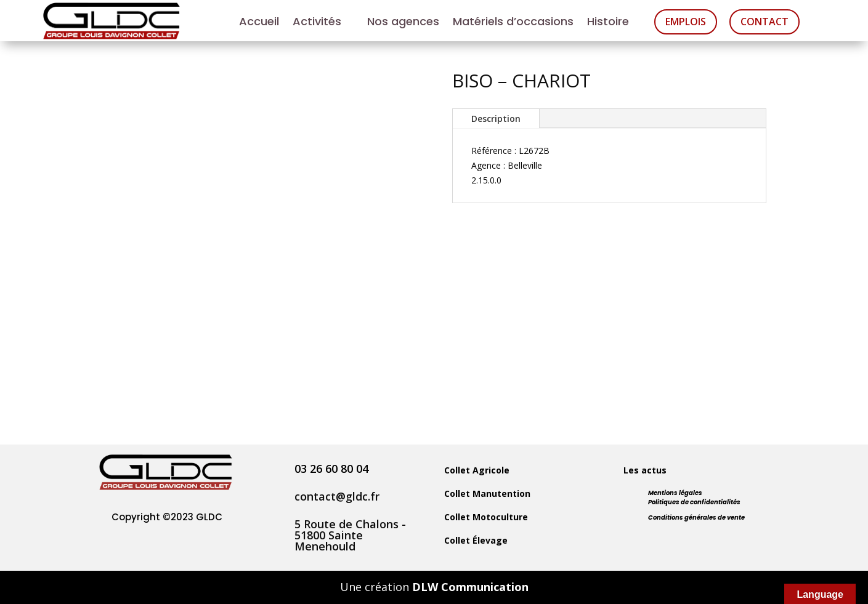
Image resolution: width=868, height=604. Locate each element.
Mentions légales (675, 493)
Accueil (259, 23)
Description (496, 119)
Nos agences (403, 23)
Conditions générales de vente (696, 517)
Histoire (608, 23)
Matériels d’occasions (513, 23)
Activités (317, 23)
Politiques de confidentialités (694, 502)
